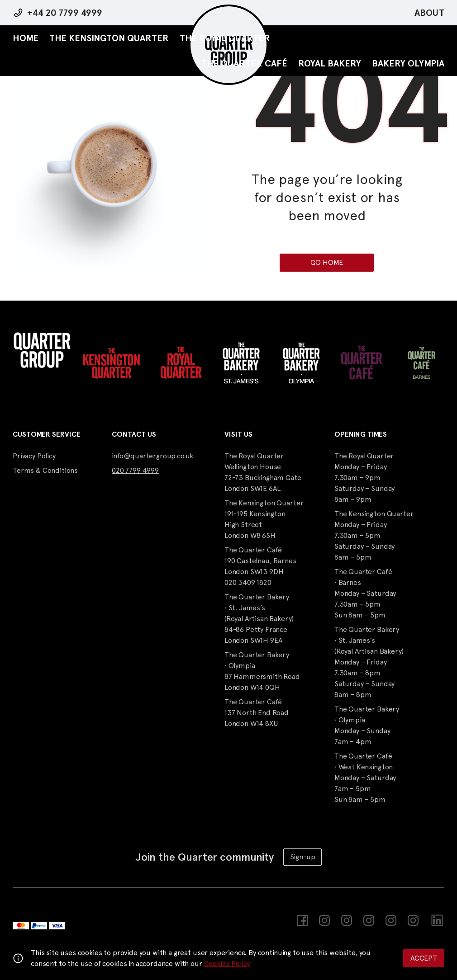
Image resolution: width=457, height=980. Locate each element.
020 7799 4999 (135, 470)
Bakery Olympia (408, 63)
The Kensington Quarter (109, 38)
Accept (424, 958)
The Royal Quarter (225, 38)
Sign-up (303, 857)
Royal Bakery (330, 63)
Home (26, 38)
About (429, 13)
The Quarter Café (244, 63)
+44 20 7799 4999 (65, 13)
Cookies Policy (227, 964)
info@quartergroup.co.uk (152, 456)
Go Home (327, 262)
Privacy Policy (34, 456)
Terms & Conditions (45, 470)
